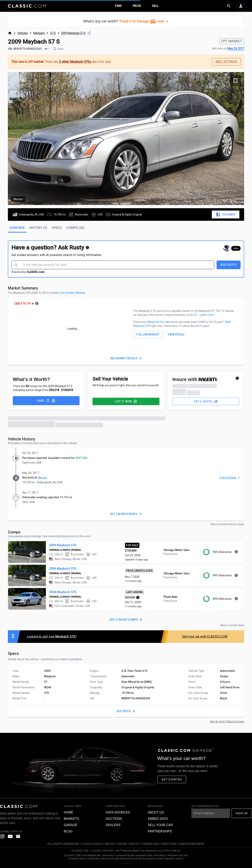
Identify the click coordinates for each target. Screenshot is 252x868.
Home (69, 812)
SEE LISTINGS (226, 62)
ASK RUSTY (229, 265)
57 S (53, 33)
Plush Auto (170, 597)
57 (46, 682)
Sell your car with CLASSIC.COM (205, 636)
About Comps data (232, 625)
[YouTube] (10, 836)
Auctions (114, 819)
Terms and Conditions (159, 844)
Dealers (113, 825)
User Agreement (192, 844)
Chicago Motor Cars (177, 550)
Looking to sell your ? (52, 636)
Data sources (118, 812)
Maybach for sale (159, 322)
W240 (48, 687)
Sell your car (160, 825)
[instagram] (2, 836)
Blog (68, 831)
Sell (155, 6)
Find (118, 6)
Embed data (158, 819)
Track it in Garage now (144, 21)
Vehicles (23, 33)
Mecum (42, 478)
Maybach (39, 33)
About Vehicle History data (227, 524)
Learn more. (207, 315)
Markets (71, 819)
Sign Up (242, 813)
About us (156, 812)
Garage (70, 825)
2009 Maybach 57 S (73, 33)
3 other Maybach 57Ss (75, 62)
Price (137, 6)
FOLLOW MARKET (148, 335)
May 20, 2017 (236, 48)
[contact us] (18, 836)
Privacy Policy (129, 844)
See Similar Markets (73, 293)
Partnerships (160, 831)
